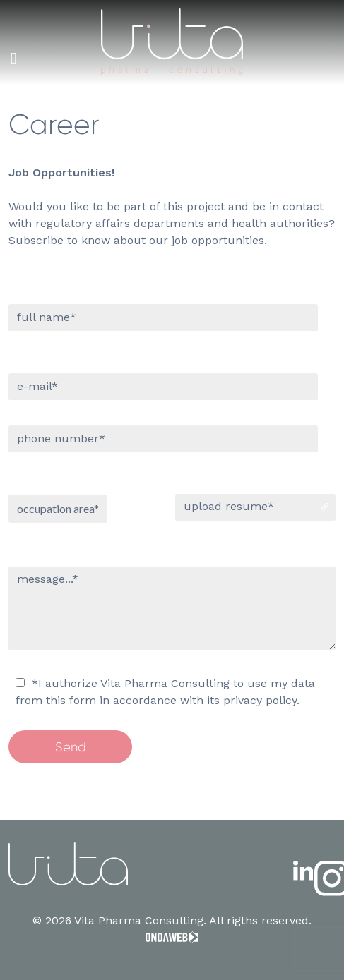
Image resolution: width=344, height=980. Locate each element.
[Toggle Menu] (14, 59)
